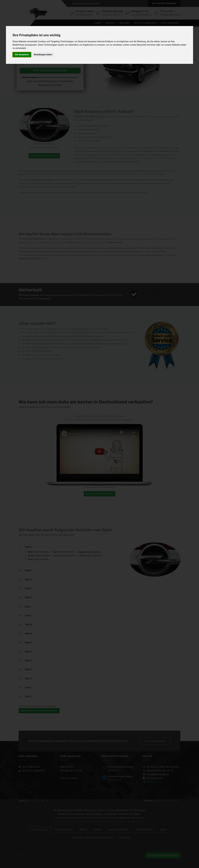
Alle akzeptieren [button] (22, 55)
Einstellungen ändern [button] (43, 55)
